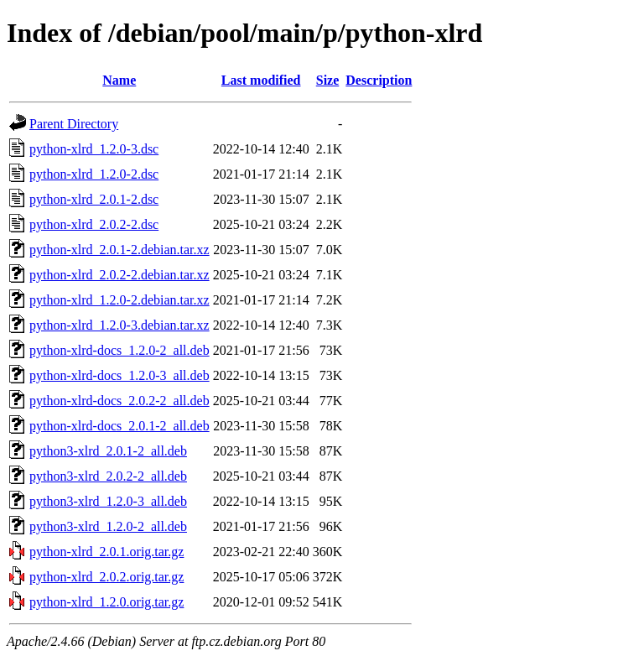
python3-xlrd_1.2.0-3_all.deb (108, 501)
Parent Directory (74, 124)
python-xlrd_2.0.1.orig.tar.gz (106, 552)
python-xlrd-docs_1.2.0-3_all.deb (119, 375)
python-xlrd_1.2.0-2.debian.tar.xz (119, 300)
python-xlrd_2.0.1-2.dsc (94, 199)
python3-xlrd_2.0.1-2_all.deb (108, 451)
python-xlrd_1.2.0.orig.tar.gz (106, 602)
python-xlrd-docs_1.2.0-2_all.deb (119, 350)
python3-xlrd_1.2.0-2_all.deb (108, 526)
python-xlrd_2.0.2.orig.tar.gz (106, 577)
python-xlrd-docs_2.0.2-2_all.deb (119, 401)
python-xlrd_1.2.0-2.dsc (94, 174)
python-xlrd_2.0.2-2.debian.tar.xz (119, 275)
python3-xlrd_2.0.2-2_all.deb (108, 476)
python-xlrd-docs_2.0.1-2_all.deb (119, 426)
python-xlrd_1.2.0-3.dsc (94, 149)
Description (379, 80)
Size (328, 80)
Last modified (261, 80)
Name (119, 80)
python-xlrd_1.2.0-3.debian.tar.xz (119, 325)
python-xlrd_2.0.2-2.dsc (94, 224)
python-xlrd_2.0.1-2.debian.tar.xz (119, 250)
